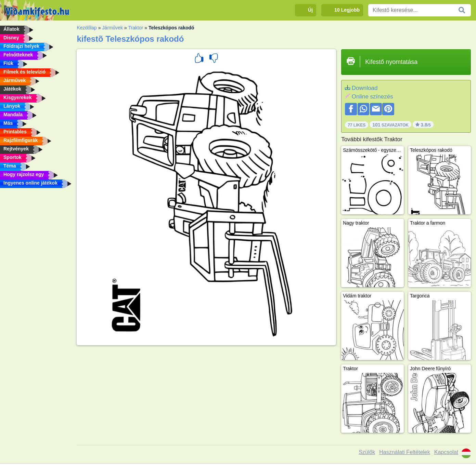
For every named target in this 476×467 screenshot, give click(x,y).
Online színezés (372, 97)
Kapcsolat (446, 452)
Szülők (367, 452)
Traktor (136, 28)
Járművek (112, 28)
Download (365, 88)
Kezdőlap (87, 28)
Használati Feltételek (405, 452)
